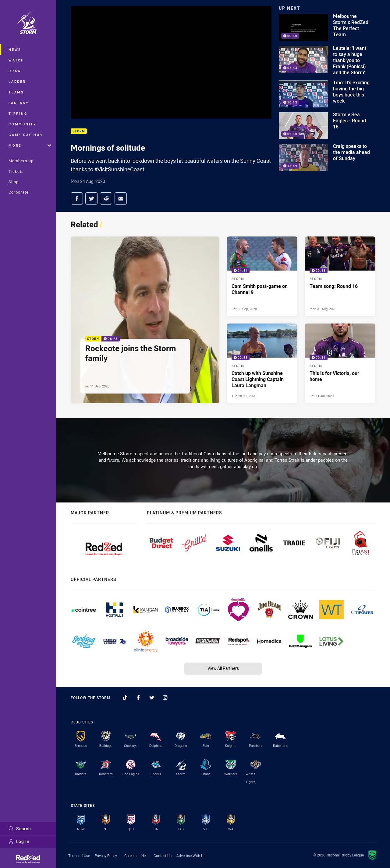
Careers (130, 856)
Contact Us (163, 856)
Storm (79, 131)
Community (23, 124)
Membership (21, 161)
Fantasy (19, 103)
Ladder (17, 81)
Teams (16, 92)
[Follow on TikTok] (125, 698)
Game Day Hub (26, 135)
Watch (16, 60)
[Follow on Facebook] (138, 698)
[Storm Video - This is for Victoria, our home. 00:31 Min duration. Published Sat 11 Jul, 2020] (340, 363)
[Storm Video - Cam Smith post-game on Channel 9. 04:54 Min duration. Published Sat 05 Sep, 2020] (262, 276)
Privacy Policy (106, 856)
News (15, 49)
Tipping (18, 113)
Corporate (19, 192)
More (30, 145)
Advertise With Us (191, 856)
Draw (15, 71)
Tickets (16, 171)
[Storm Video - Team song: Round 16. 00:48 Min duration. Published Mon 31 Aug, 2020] (340, 276)
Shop (14, 182)
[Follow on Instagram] (165, 698)
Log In (19, 841)
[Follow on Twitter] (152, 698)
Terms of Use (79, 856)
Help (145, 856)
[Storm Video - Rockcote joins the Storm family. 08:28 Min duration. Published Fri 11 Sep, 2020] (145, 320)
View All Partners (223, 668)
